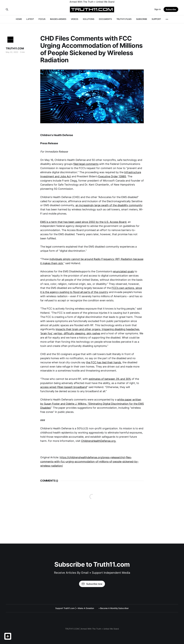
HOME (19, 19)
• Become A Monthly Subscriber (114, 608)
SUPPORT (156, 19)
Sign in (158, 9)
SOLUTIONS (89, 19)
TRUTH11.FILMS (124, 19)
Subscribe (171, 9)
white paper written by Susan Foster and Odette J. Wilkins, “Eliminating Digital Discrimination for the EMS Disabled (92, 404)
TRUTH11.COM (15, 48)
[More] (167, 19)
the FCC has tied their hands (104, 362)
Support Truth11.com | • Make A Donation (75, 608)
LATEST (30, 19)
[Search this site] (7, 9)
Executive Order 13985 (112, 176)
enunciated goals (123, 271)
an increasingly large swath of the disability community (109, 205)
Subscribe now (92, 584)
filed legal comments (86, 164)
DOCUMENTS (105, 19)
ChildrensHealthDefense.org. (99, 441)
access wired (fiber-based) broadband (64, 387)
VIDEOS (75, 19)
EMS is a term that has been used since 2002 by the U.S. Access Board (83, 222)
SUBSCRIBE (142, 19)
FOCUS (42, 19)
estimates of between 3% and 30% (110, 379)
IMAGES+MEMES (58, 19)
